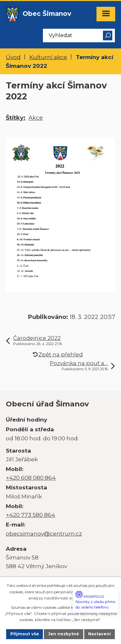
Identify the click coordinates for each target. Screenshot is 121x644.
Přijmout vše (25, 634)
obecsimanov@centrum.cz (44, 533)
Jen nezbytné (64, 634)
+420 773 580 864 (30, 515)
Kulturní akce (48, 57)
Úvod (13, 57)
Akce (36, 118)
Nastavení (99, 634)
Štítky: (16, 118)
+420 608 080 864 (31, 478)
